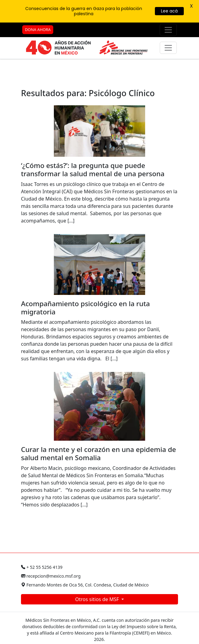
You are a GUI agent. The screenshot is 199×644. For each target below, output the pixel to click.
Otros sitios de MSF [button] (98, 599)
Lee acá (169, 11)
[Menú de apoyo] (168, 30)
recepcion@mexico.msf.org (51, 576)
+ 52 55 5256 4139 (42, 567)
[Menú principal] (168, 48)
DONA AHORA (38, 30)
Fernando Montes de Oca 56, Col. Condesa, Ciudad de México (85, 585)
